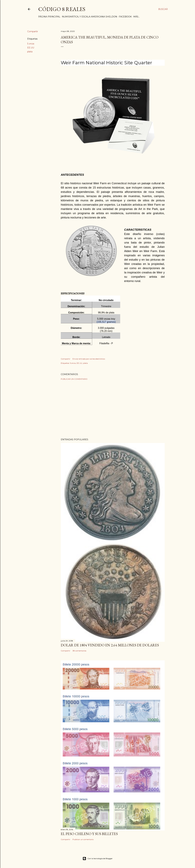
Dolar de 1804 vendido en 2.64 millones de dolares (110, 645)
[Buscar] (163, 9)
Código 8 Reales (62, 9)
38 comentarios (79, 651)
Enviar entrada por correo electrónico (89, 359)
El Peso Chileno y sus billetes (89, 834)
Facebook (125, 17)
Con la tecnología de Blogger (98, 859)
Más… (136, 17)
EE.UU (31, 48)
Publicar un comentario (74, 379)
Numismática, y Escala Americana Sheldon (90, 17)
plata (30, 52)
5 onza (31, 44)
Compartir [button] (33, 31)
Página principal (49, 17)
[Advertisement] (113, 409)
